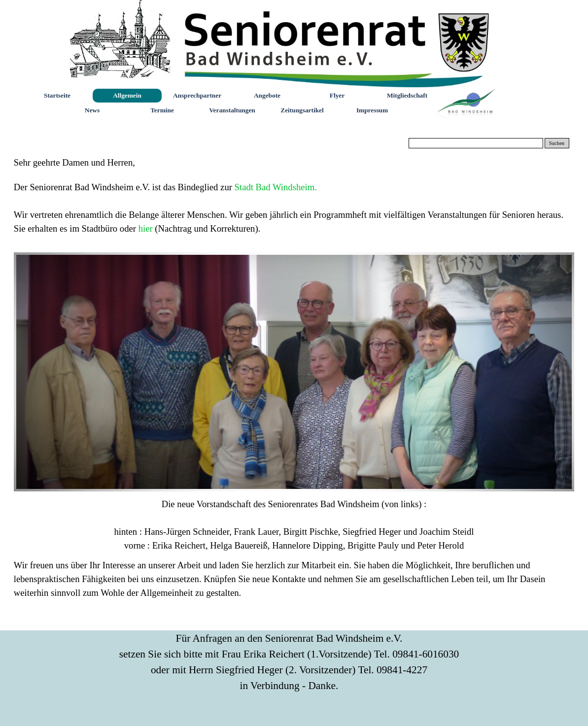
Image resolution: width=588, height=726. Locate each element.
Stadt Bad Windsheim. (276, 187)
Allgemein (127, 95)
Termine (162, 110)
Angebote (267, 95)
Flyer (337, 95)
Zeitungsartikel (302, 110)
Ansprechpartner (197, 95)
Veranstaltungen (232, 110)
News (92, 110)
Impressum (372, 110)
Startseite (57, 95)
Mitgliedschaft (407, 95)
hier (147, 228)
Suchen (557, 143)
